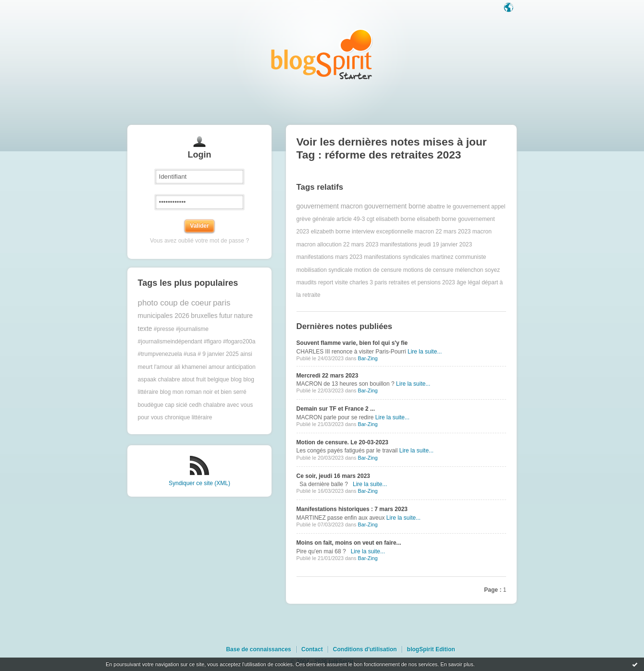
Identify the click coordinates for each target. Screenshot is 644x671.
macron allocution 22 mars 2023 (338, 244)
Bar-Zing (367, 358)
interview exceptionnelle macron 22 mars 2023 (411, 232)
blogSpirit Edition (431, 649)
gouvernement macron (330, 206)
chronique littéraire (189, 417)
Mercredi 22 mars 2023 (328, 376)
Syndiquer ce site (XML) (199, 483)
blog (236, 379)
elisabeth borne (396, 219)
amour (217, 367)
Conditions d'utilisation (365, 649)
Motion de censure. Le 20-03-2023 (342, 442)
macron (482, 232)
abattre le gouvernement (458, 207)
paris (222, 303)
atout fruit (194, 379)
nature (243, 316)
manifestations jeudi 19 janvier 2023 (426, 244)
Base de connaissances (258, 649)
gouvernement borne (395, 206)
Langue (509, 8)
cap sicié (176, 405)
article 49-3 (351, 219)
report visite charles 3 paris (353, 282)
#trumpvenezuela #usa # (169, 354)
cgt (371, 219)
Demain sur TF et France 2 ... (336, 409)
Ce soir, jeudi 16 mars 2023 (333, 476)
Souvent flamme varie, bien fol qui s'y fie (352, 343)
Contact (312, 649)
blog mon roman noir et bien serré (203, 392)
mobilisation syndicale (325, 270)
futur (226, 316)
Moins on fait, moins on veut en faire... (349, 543)
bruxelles (204, 316)
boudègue (151, 405)
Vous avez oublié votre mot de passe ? (199, 241)
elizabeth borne (331, 232)
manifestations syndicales (397, 257)
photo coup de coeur (175, 303)
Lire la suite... (425, 352)
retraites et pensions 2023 (422, 282)
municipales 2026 (164, 316)
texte (145, 329)
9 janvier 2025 (220, 354)
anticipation (241, 367)
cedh (195, 405)
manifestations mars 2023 (329, 257)
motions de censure (428, 270)
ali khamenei (191, 367)
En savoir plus (457, 664)
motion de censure (378, 270)
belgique (218, 379)
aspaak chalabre (159, 379)
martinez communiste (458, 257)
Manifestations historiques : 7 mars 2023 (352, 509)
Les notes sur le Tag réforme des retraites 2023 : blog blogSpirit (322, 54)
